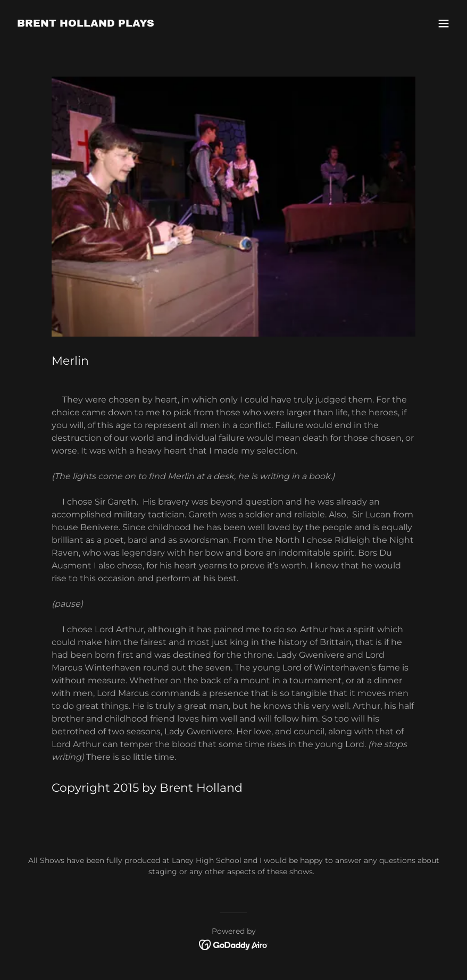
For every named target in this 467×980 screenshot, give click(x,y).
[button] (444, 23)
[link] (86, 24)
